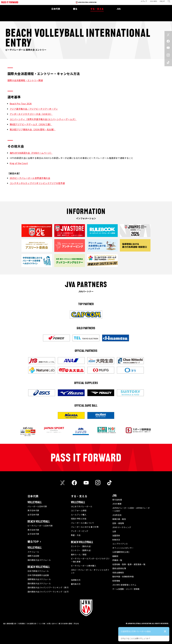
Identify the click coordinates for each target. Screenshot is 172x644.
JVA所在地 (117, 515)
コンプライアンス (120, 544)
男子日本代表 (33, 510)
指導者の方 (76, 580)
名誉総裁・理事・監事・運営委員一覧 (129, 564)
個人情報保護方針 (10, 623)
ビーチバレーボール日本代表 (40, 526)
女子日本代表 (33, 515)
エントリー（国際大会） (82, 550)
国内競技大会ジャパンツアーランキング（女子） (49, 592)
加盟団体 (116, 535)
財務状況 (116, 540)
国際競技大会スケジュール (39, 579)
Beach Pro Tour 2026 (21, 104)
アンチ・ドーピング (80, 531)
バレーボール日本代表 (37, 506)
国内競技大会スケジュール (39, 560)
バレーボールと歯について (83, 523)
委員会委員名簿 (119, 568)
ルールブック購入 (79, 515)
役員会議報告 (118, 573)
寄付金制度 (117, 500)
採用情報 (116, 581)
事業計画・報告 (119, 519)
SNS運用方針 (32, 623)
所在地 (76, 623)
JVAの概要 (117, 504)
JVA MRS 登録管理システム (124, 585)
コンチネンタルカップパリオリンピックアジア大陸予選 (37, 183)
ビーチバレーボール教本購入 (84, 566)
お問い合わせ (52, 623)
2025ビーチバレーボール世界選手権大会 (30, 178)
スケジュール (33, 552)
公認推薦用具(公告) (121, 552)
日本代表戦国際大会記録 (38, 575)
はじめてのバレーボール (82, 506)
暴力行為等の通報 (65, 623)
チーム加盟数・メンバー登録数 (126, 589)
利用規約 (22, 623)
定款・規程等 (118, 523)
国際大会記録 (33, 556)
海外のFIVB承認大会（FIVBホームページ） (31, 153)
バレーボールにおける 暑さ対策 (85, 527)
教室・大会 (76, 535)
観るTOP (33, 541)
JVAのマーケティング (122, 527)
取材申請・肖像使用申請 (123, 577)
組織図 (115, 556)
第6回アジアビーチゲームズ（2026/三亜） (31, 124)
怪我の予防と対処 (79, 519)
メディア (142, 3)
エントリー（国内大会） (82, 546)
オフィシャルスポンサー (123, 548)
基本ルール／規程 (79, 554)
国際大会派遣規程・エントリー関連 (25, 80)
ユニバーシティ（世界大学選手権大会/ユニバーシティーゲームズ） (43, 119)
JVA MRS (151, 3)
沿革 (114, 531)
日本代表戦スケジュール (38, 571)
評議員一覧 (117, 560)
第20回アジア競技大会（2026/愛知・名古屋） (33, 129)
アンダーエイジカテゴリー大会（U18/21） (31, 114)
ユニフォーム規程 (79, 510)
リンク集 (42, 623)
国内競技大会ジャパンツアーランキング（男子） (49, 587)
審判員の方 (76, 584)
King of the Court (19, 163)
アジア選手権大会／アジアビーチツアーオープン (34, 109)
